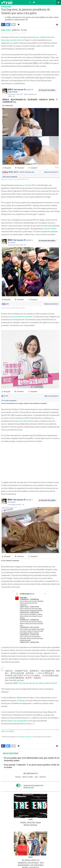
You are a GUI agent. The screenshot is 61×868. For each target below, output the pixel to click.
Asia (36, 777)
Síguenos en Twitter (34, 2)
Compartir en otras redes (13, 25)
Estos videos (24, 421)
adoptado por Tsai (21, 185)
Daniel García (6, 30)
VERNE (30, 820)
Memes (30, 857)
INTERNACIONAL (6, 7)
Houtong (21, 700)
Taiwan (18, 777)
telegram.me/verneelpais (8, 731)
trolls (31, 569)
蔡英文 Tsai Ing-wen (21, 683)
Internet (43, 777)
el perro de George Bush (18, 721)
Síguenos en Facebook (30, 2)
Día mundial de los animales (21, 317)
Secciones (59, 2)
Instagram (22, 737)
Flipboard (29, 737)
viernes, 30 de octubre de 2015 (45, 683)
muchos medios (50, 229)
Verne (7, 2)
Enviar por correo (57, 25)
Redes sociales (28, 777)
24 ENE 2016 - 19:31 (19, 30)
